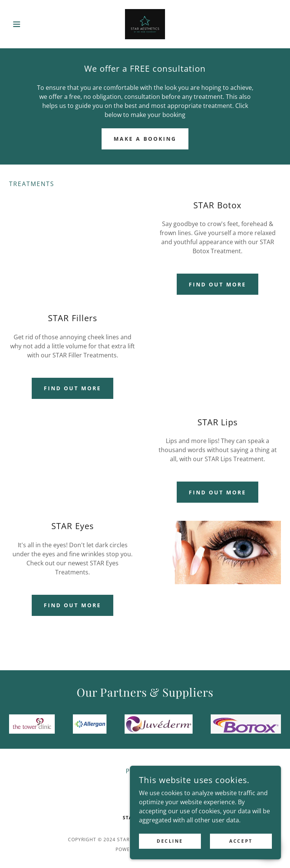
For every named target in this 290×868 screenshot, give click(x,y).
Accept (241, 841)
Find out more (217, 284)
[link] (145, 24)
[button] (29, 24)
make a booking (145, 139)
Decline (170, 841)
